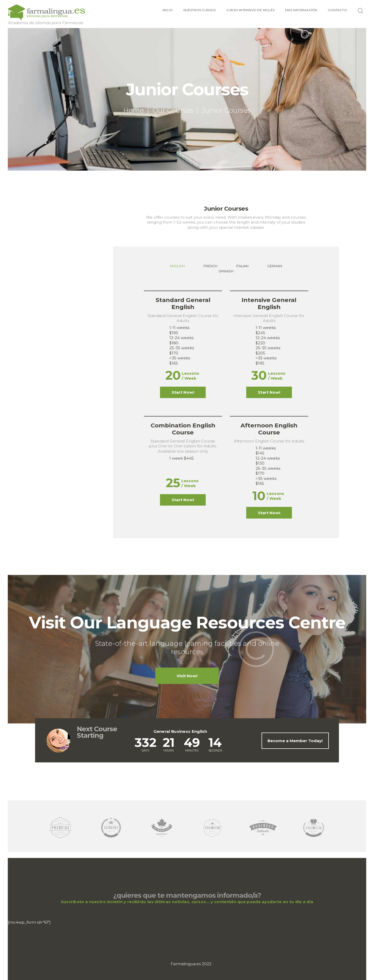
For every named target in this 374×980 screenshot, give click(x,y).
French (210, 266)
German (275, 266)
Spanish (226, 271)
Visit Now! (187, 676)
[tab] (177, 266)
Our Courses (173, 110)
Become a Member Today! (295, 741)
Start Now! (183, 392)
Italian (242, 266)
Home (134, 110)
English (177, 266)
